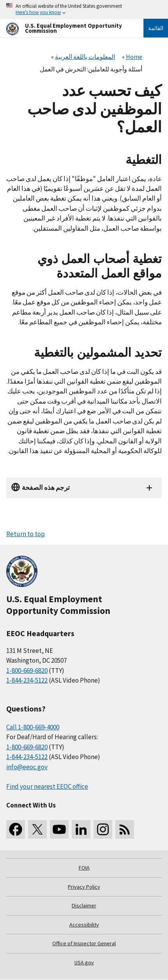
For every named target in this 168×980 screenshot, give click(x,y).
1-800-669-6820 (27, 671)
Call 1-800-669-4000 (33, 727)
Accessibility (84, 925)
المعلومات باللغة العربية (85, 57)
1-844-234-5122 (27, 680)
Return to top (26, 534)
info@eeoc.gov (27, 767)
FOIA (84, 868)
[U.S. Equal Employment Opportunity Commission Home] (65, 28)
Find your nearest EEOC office (47, 786)
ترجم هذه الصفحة (46, 487)
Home (134, 57)
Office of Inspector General (84, 943)
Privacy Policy (84, 887)
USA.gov (84, 962)
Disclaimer (84, 905)
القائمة (156, 28)
